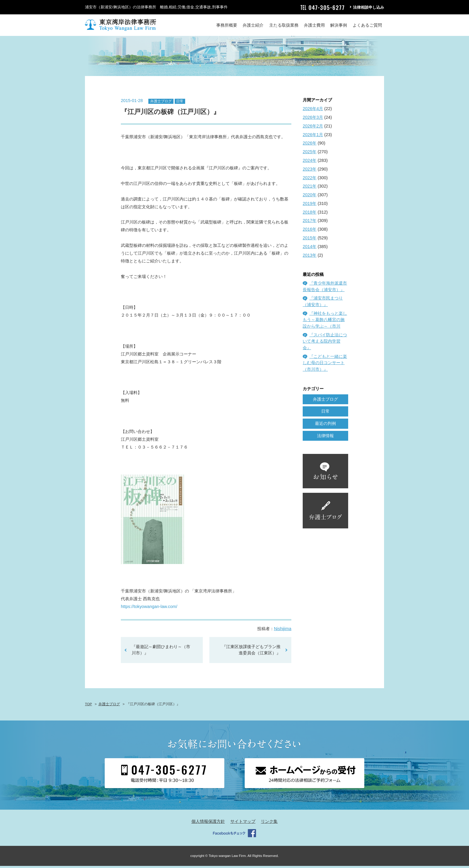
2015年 (310, 240)
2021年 (310, 188)
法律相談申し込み (368, 7)
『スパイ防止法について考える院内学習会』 (325, 343)
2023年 (310, 171)
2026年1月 (313, 136)
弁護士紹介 (253, 25)
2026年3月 (313, 119)
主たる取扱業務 (284, 25)
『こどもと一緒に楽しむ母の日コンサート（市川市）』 (325, 365)
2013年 (310, 257)
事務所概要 (227, 25)
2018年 (310, 214)
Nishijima (283, 630)
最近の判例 (325, 425)
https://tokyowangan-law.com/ (149, 608)
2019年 (310, 205)
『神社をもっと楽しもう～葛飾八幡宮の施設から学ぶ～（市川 (325, 321)
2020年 (310, 197)
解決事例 (339, 25)
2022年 (310, 180)
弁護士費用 (314, 25)
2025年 (310, 154)
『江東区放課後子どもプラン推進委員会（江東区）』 (251, 652)
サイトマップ (243, 823)
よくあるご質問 (367, 25)
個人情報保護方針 (208, 823)
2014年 (310, 248)
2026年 (310, 145)
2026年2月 (313, 128)
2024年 (310, 162)
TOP (88, 706)
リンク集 (269, 823)
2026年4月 (313, 111)
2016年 (310, 231)
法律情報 (325, 437)
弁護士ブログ (161, 103)
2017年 (310, 223)
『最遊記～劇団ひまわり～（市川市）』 (161, 652)
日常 (180, 103)
